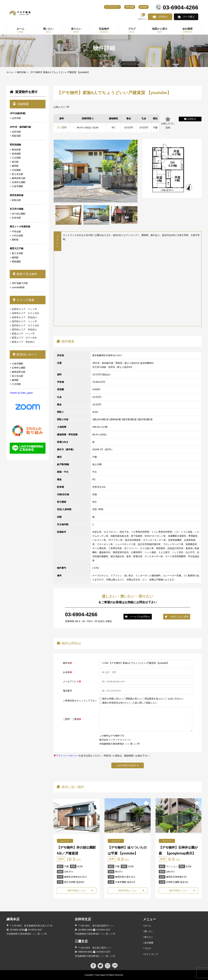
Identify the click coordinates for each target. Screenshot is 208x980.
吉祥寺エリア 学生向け (24, 317)
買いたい (149, 931)
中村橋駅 (16, 170)
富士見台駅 (18, 174)
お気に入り (142, 16)
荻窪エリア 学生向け (23, 342)
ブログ (148, 948)
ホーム (10, 72)
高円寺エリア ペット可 (24, 321)
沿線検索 (21, 104)
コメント (65, 841)
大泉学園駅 (18, 186)
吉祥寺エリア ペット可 (24, 309)
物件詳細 (21, 72)
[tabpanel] (96, 215)
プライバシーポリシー (67, 756)
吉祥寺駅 (16, 118)
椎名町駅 (16, 150)
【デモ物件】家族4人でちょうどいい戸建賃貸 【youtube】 (60, 72)
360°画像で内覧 (20, 283)
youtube (144, 7)
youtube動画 (18, 287)
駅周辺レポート (25, 355)
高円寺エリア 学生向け (24, 330)
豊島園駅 (16, 262)
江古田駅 (16, 158)
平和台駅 (16, 232)
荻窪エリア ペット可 (23, 334)
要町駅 (15, 240)
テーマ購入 (189, 17)
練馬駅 (15, 166)
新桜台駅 (16, 200)
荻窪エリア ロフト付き (24, 338)
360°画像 (130, 7)
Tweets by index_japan (21, 393)
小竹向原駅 (18, 236)
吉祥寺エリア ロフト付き (26, 313)
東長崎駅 (16, 154)
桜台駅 (15, 162)
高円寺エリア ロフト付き (26, 325)
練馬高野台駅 (19, 178)
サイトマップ (151, 954)
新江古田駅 (18, 253)
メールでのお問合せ (138, 617)
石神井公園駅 (19, 182)
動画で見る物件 (25, 274)
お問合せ (163, 17)
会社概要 (149, 943)
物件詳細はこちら (77, 890)
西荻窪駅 (16, 136)
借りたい (149, 937)
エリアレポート (112, 7)
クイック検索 (24, 300)
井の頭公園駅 (19, 214)
